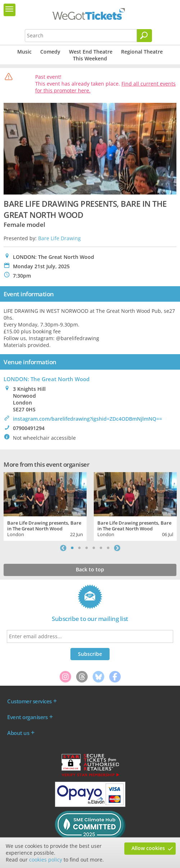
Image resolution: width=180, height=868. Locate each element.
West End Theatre (91, 52)
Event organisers (27, 717)
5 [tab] (101, 548)
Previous (63, 548)
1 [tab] (72, 548)
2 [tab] (79, 548)
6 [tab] (108, 548)
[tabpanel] (45, 505)
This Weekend (90, 58)
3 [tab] (87, 548)
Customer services (29, 701)
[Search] (144, 36)
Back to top (90, 569)
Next (117, 548)
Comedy (50, 52)
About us (18, 733)
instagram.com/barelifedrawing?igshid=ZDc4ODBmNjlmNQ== (87, 419)
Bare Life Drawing (59, 238)
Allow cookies (148, 848)
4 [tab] (94, 548)
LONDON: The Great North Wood (47, 379)
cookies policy (46, 860)
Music (24, 52)
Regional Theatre (142, 52)
